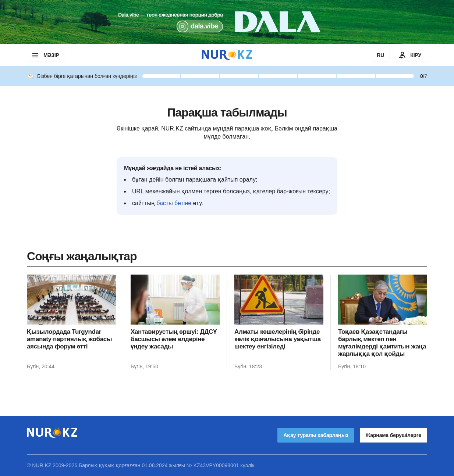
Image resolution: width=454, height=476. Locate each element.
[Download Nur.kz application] (227, 22)
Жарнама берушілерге (393, 435)
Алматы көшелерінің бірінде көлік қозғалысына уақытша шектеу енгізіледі (278, 339)
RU (380, 55)
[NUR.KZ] (227, 55)
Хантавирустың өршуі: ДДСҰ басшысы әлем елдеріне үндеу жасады (174, 339)
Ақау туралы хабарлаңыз (316, 435)
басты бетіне (174, 203)
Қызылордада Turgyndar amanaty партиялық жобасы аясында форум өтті (69, 339)
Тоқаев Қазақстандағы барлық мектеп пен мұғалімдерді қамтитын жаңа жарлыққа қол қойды (382, 343)
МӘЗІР (45, 55)
